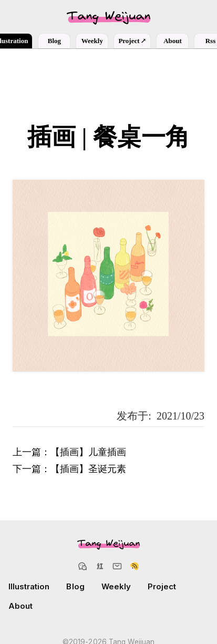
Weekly (92, 41)
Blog (54, 41)
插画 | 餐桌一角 (109, 137)
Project (132, 41)
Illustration (29, 586)
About (173, 41)
